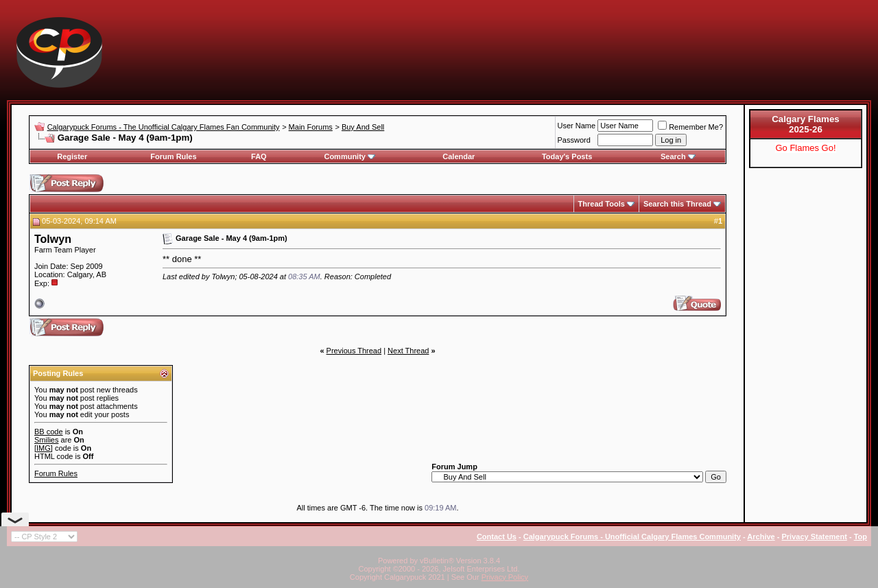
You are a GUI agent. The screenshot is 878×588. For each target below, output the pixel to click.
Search (678, 156)
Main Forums (311, 127)
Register (72, 156)
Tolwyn (53, 239)
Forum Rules (173, 156)
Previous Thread (354, 351)
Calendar (459, 156)
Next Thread (408, 351)
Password (574, 140)
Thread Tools (602, 204)
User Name (577, 126)
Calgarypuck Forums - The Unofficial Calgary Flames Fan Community (164, 127)
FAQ (259, 156)
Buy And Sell (363, 127)
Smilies (46, 440)
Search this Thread (677, 204)
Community (349, 156)
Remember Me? (690, 127)
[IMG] (44, 448)
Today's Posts (567, 156)
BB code (49, 432)
